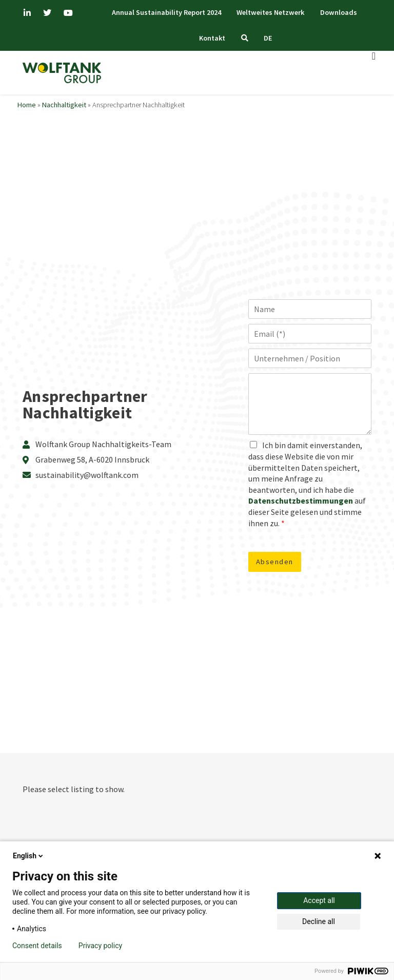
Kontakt (211, 38)
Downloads (340, 12)
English (29, 856)
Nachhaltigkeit (64, 105)
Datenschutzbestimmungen (301, 501)
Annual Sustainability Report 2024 (164, 12)
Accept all (319, 900)
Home (27, 105)
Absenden (275, 562)
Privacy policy (100, 946)
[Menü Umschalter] (374, 56)
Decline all (319, 921)
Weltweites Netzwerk (270, 12)
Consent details (37, 946)
